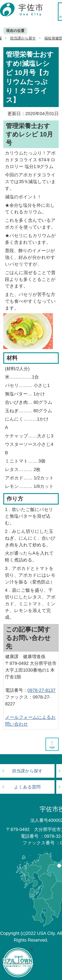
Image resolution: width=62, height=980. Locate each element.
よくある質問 (27, 787)
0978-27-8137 (41, 690)
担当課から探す (23, 38)
